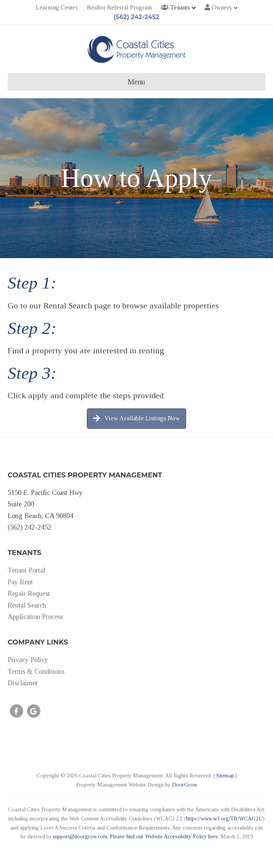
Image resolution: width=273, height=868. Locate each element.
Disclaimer (23, 683)
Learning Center (57, 7)
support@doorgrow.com (80, 837)
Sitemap (225, 776)
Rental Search (27, 605)
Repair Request (29, 594)
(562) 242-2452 (136, 17)
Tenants (175, 7)
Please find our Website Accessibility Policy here (164, 837)
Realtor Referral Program (119, 7)
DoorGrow (185, 785)
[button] (136, 419)
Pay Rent (20, 582)
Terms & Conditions (36, 672)
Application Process (35, 617)
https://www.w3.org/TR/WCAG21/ (224, 819)
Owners (218, 7)
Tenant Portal (26, 570)
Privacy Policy (28, 660)
